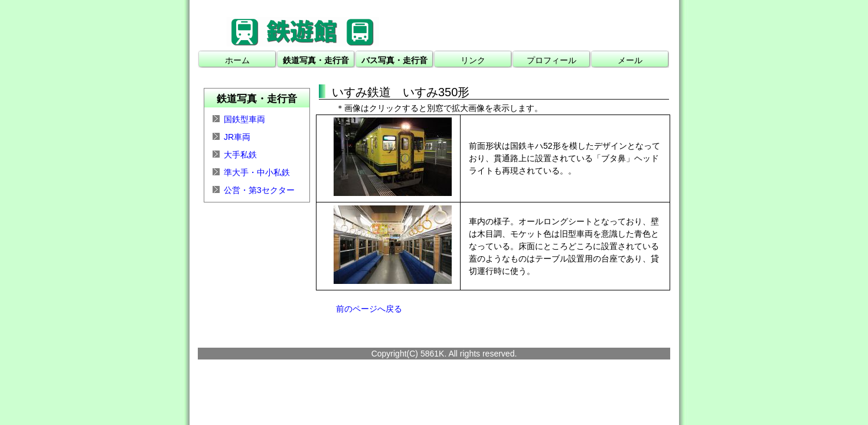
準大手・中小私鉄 (257, 172)
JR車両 (237, 137)
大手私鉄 (240, 155)
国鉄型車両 (244, 119)
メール (630, 60)
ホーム (237, 60)
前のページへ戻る (369, 309)
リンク (473, 60)
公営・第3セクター (259, 190)
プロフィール (552, 60)
